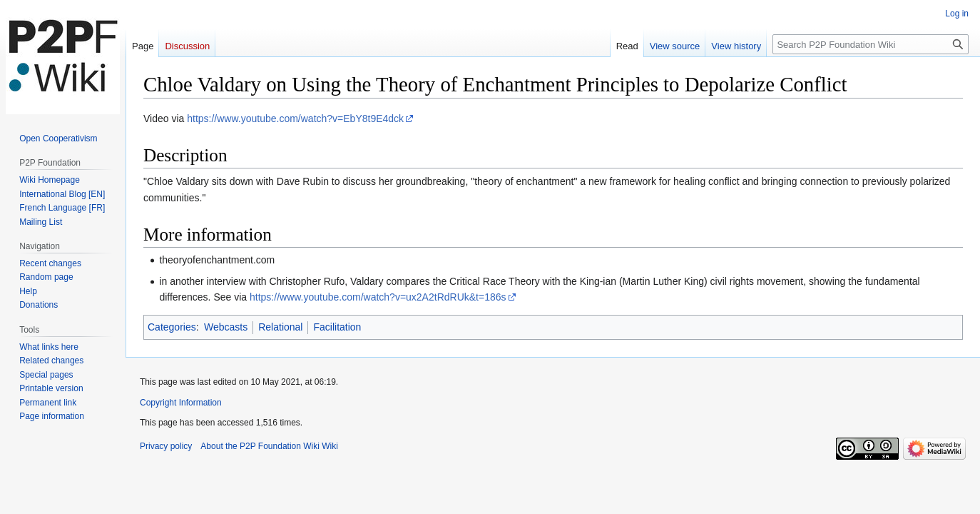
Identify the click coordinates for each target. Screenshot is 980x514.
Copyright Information (181, 403)
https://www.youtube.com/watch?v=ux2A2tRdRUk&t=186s (378, 297)
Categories (172, 327)
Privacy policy (166, 446)
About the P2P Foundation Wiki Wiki (269, 446)
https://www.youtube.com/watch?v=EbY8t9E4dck (295, 119)
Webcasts (226, 327)
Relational (280, 327)
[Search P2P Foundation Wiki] (871, 44)
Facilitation (337, 327)
